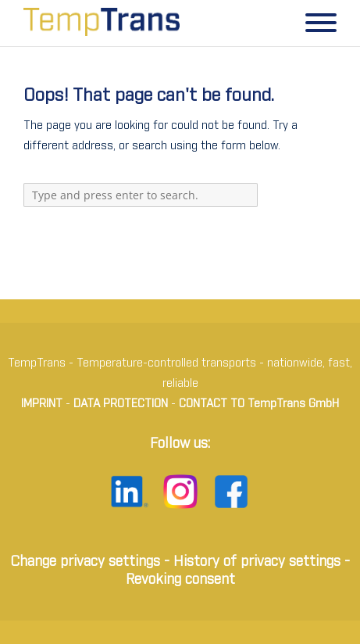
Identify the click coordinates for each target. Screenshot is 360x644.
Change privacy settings (85, 562)
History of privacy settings (257, 562)
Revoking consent (180, 580)
